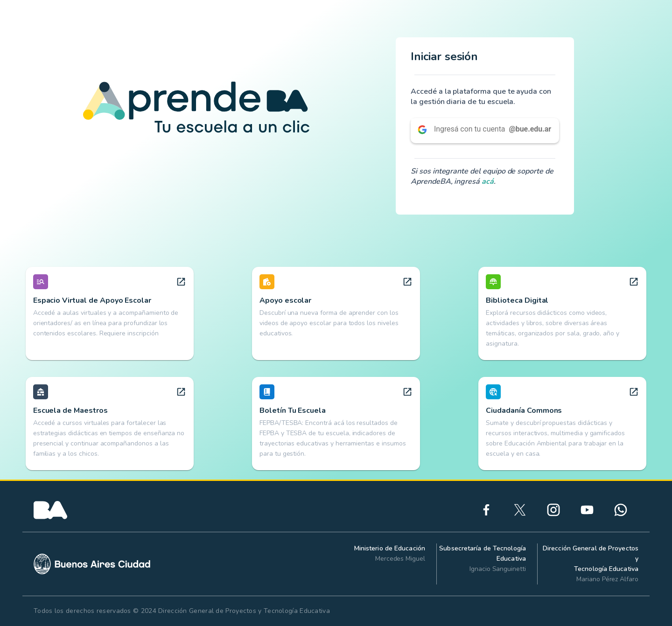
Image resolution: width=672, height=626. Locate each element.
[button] (485, 131)
